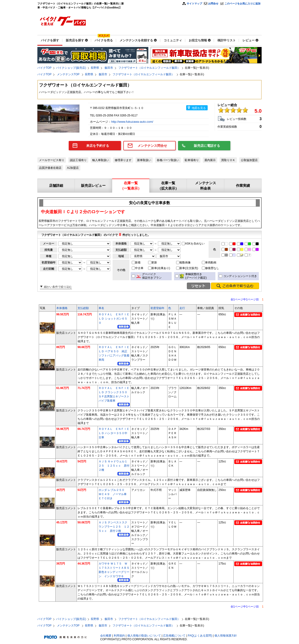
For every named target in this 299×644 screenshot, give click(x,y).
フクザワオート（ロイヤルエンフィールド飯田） (149, 68)
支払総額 (83, 308)
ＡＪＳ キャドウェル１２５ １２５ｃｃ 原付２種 (114, 466)
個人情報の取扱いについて (144, 636)
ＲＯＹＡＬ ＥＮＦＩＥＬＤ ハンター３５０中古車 (114, 433)
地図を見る (199, 108)
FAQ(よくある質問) (200, 636)
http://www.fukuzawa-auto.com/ (133, 122)
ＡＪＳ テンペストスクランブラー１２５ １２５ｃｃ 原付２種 (114, 527)
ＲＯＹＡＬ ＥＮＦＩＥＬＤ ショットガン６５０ (114, 319)
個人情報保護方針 (226, 636)
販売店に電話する (207, 146)
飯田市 (109, 68)
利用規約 (119, 636)
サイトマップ (194, 4)
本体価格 (62, 308)
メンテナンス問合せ (152, 146)
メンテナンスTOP (69, 74)
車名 (101, 308)
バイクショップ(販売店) (71, 68)
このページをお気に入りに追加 (242, 4)
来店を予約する (98, 146)
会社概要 (106, 636)
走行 (182, 308)
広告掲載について (174, 636)
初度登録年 (157, 308)
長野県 (95, 68)
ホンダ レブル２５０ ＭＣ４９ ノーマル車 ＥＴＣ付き (114, 494)
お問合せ (213, 4)
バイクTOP (44, 68)
